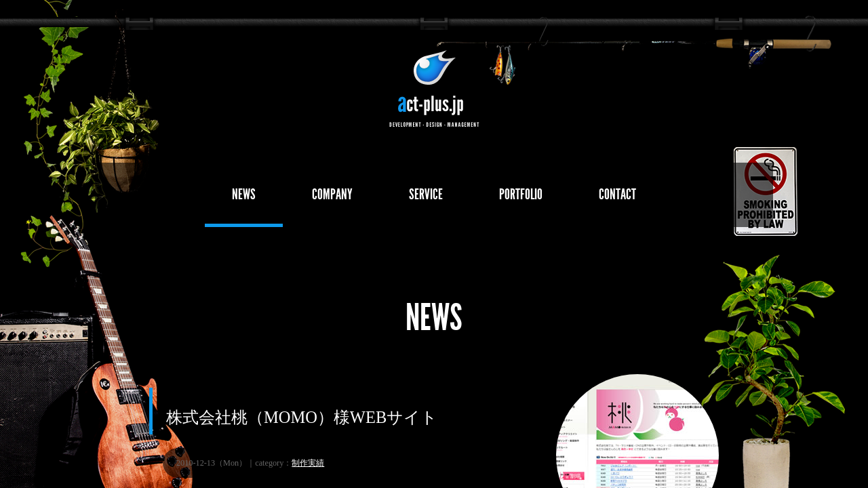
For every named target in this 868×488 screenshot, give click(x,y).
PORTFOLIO (521, 194)
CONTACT (617, 194)
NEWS (244, 194)
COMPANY (332, 194)
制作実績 (308, 463)
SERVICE (426, 194)
